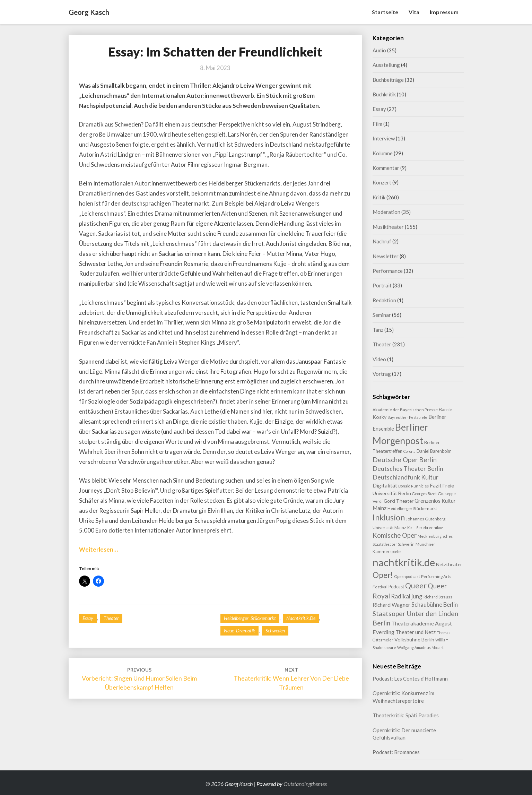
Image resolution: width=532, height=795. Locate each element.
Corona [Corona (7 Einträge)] (409, 451)
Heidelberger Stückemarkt (250, 618)
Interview (384, 138)
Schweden (275, 630)
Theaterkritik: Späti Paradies (406, 715)
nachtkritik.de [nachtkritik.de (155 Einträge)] (404, 562)
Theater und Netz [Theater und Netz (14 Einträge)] (416, 632)
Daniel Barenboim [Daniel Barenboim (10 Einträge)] (434, 451)
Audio (379, 50)
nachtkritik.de (301, 618)
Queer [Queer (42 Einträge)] (416, 586)
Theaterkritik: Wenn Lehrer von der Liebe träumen (291, 679)
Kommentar (386, 168)
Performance (388, 271)
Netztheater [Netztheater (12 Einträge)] (449, 564)
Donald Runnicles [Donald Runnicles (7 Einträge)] (413, 486)
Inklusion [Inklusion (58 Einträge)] (389, 517)
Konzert (382, 182)
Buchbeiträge (388, 80)
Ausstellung (386, 65)
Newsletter (386, 256)
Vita (414, 12)
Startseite (385, 12)
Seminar (382, 315)
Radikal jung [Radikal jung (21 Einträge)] (407, 596)
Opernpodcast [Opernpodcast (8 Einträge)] (407, 576)
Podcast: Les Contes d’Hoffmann (410, 679)
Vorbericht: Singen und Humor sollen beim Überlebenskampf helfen (139, 679)
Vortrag (382, 374)
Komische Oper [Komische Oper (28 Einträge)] (395, 535)
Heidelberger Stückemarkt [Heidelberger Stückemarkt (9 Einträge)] (412, 508)
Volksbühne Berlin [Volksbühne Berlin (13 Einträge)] (414, 640)
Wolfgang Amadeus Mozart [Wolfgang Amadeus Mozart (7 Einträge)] (420, 647)
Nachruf (382, 241)
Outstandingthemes (305, 784)
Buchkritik (384, 94)
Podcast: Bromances (396, 752)
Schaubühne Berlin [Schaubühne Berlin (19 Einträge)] (435, 605)
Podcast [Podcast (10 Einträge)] (396, 587)
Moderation (386, 212)
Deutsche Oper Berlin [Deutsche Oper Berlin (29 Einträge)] (405, 460)
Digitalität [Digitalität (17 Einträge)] (385, 485)
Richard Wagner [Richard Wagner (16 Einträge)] (391, 605)
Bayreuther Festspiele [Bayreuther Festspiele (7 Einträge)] (407, 417)
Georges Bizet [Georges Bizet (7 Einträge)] (424, 494)
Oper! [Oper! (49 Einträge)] (383, 575)
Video (379, 359)
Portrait (382, 285)
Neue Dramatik (239, 630)
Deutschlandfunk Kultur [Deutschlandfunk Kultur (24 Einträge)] (405, 477)
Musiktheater (388, 227)
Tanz (378, 330)
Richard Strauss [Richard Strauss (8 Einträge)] (438, 597)
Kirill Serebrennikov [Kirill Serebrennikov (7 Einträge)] (425, 528)
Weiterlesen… (98, 549)
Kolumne (383, 153)
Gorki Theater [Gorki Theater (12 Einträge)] (399, 501)
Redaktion (384, 300)
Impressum (444, 12)
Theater (111, 618)
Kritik (379, 197)
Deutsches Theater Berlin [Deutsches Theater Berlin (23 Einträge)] (408, 469)
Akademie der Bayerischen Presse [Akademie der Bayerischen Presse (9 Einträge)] (405, 410)
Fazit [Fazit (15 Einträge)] (436, 485)
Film (377, 124)
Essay (88, 618)
